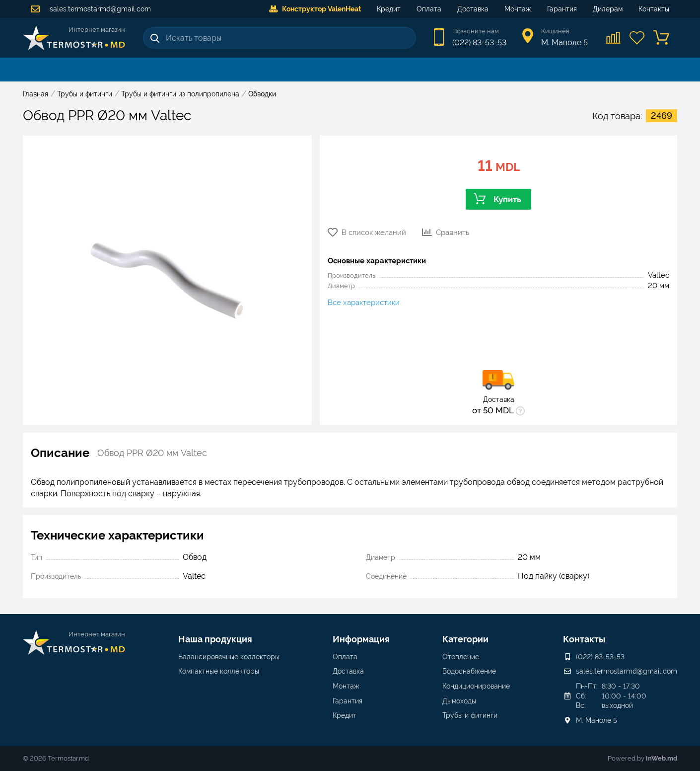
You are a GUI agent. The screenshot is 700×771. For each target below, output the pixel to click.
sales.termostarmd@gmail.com (91, 9)
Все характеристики (364, 303)
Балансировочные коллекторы (229, 657)
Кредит (389, 9)
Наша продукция (215, 639)
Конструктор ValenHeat (315, 9)
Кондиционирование (476, 686)
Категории (465, 639)
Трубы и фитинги (470, 715)
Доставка (473, 9)
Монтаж (518, 9)
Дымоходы (459, 701)
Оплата (429, 9)
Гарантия (562, 9)
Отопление (461, 657)
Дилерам (608, 9)
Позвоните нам (476, 31)
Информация (361, 639)
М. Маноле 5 (596, 720)
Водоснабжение (469, 671)
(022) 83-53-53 (479, 42)
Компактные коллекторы (219, 671)
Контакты (654, 9)
